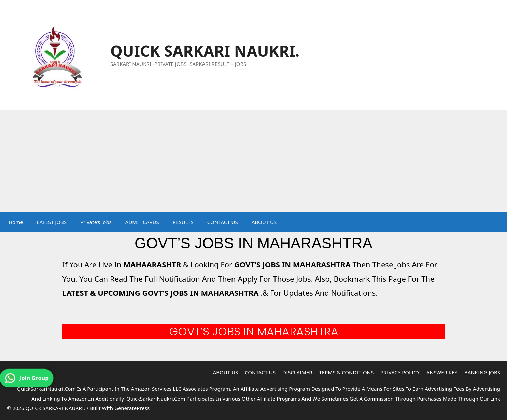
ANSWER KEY (442, 372)
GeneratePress (132, 408)
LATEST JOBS (52, 222)
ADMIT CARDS (142, 222)
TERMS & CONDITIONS (347, 372)
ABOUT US (264, 222)
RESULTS (183, 222)
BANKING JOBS (482, 372)
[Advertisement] (254, 161)
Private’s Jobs (96, 222)
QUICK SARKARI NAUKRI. (205, 51)
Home (16, 222)
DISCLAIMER (297, 372)
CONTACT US (223, 222)
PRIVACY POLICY (400, 372)
